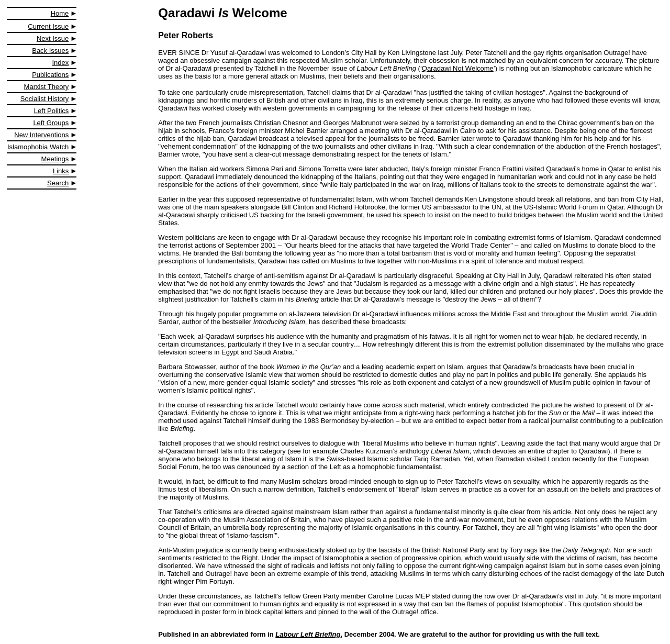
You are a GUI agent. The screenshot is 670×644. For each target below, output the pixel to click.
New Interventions (41, 135)
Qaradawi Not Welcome (458, 68)
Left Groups (51, 123)
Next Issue (53, 38)
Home (60, 13)
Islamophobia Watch (38, 147)
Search (58, 183)
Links (61, 171)
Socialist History (44, 99)
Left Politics (51, 111)
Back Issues (50, 51)
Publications (50, 75)
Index (61, 63)
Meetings (55, 159)
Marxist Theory (47, 87)
